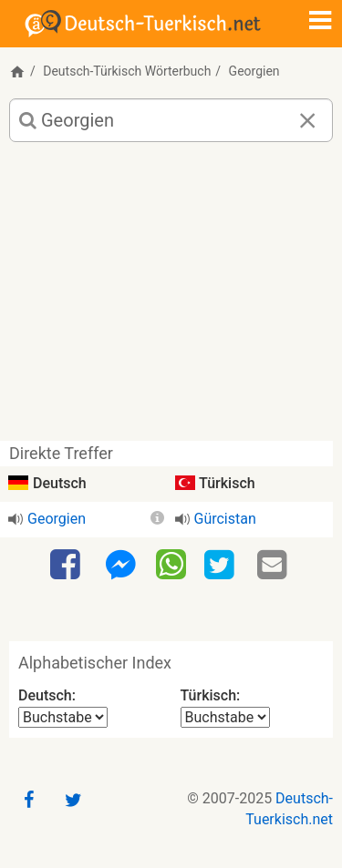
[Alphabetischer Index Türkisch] (225, 717)
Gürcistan (225, 519)
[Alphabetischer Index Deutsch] (63, 717)
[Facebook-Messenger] (120, 566)
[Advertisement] (171, 298)
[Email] (275, 566)
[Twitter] (222, 566)
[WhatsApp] (171, 564)
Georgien (57, 519)
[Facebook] (67, 566)
